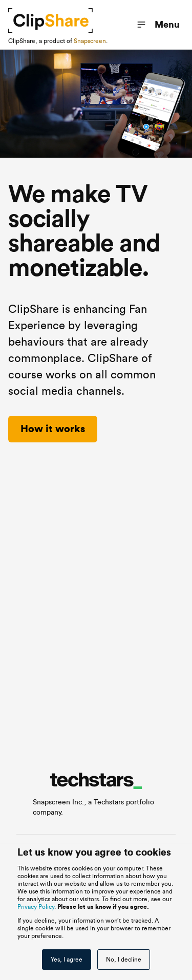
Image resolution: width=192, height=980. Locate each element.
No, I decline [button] (124, 960)
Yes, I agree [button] (67, 960)
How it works (53, 429)
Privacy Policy (36, 907)
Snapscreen (90, 41)
